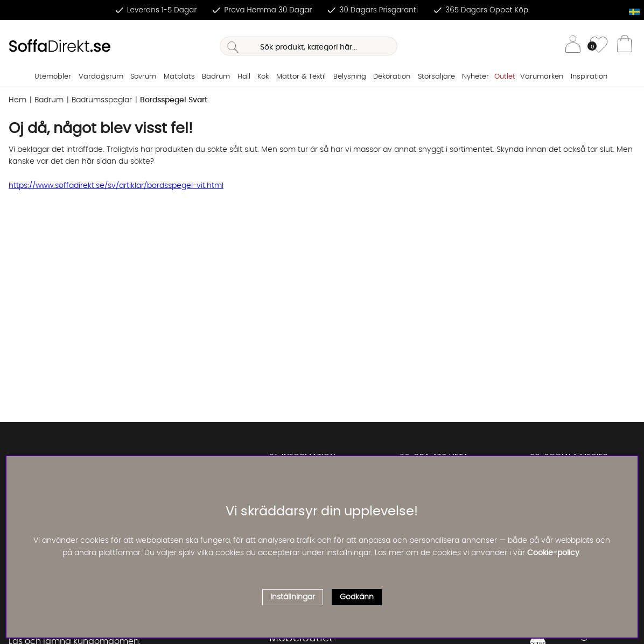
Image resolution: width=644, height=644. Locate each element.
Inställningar (293, 597)
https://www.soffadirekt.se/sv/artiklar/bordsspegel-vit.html (116, 186)
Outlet (505, 77)
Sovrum (143, 77)
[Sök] (309, 46)
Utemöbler (53, 77)
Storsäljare (436, 77)
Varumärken (542, 77)
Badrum (216, 77)
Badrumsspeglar (102, 100)
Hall (244, 77)
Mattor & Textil (301, 77)
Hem (17, 100)
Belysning (350, 77)
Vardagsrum (101, 77)
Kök (263, 77)
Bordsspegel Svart (174, 100)
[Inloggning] (573, 46)
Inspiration (589, 77)
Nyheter (475, 77)
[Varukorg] (625, 46)
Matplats (179, 77)
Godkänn (357, 597)
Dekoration (392, 77)
